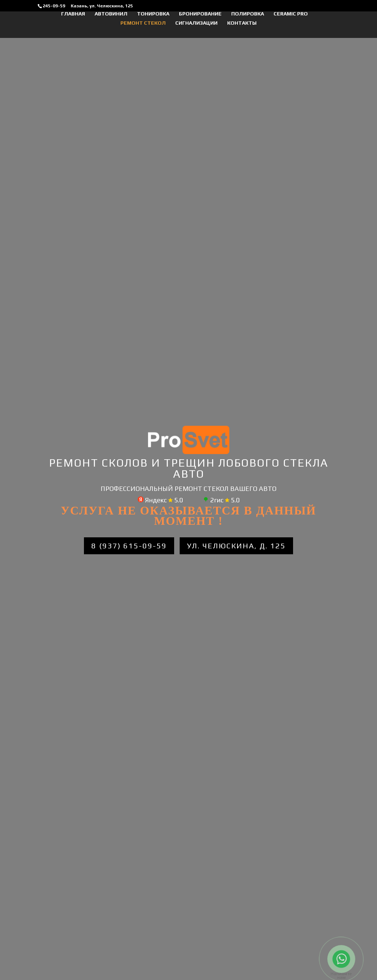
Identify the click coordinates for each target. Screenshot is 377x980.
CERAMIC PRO (291, 14)
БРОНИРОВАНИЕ (200, 14)
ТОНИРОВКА (153, 14)
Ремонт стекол (143, 23)
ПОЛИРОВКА (248, 14)
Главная (73, 14)
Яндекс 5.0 (160, 500)
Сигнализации (196, 23)
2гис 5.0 (221, 500)
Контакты (242, 23)
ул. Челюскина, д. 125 (236, 546)
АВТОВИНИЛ (111, 14)
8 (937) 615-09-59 (129, 546)
